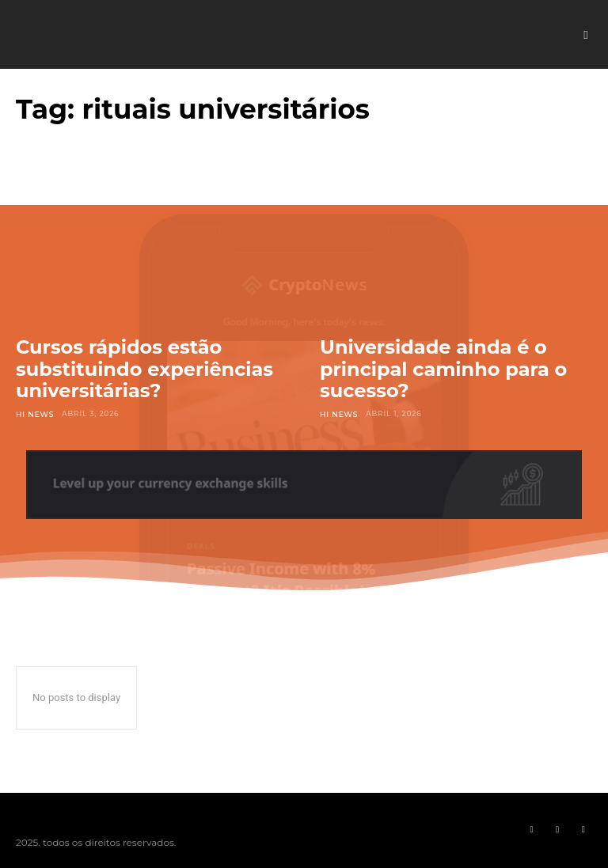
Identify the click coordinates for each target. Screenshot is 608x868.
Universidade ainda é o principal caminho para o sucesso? (443, 369)
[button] (586, 35)
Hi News (34, 413)
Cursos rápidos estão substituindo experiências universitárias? (144, 369)
